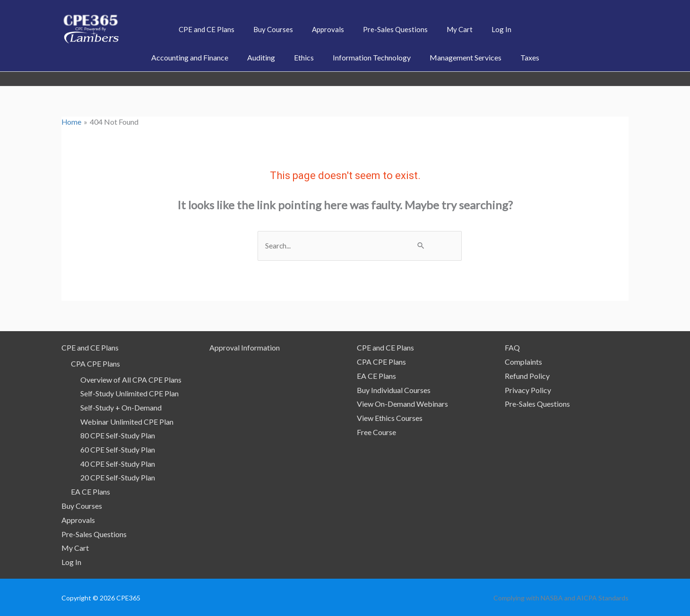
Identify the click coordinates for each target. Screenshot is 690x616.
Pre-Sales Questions (94, 534)
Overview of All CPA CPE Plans (131, 379)
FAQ (512, 347)
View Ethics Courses (390, 417)
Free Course (376, 432)
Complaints (523, 361)
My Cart (75, 547)
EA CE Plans (91, 492)
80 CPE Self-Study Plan (118, 435)
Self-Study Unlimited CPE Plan (129, 393)
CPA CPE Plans (95, 363)
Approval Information (245, 347)
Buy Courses (82, 505)
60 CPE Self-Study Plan (118, 449)
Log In (71, 561)
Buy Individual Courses (394, 389)
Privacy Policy (528, 389)
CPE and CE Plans (90, 347)
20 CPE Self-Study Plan (118, 477)
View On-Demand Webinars (402, 403)
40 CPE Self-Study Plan (118, 463)
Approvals (78, 519)
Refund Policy (527, 375)
